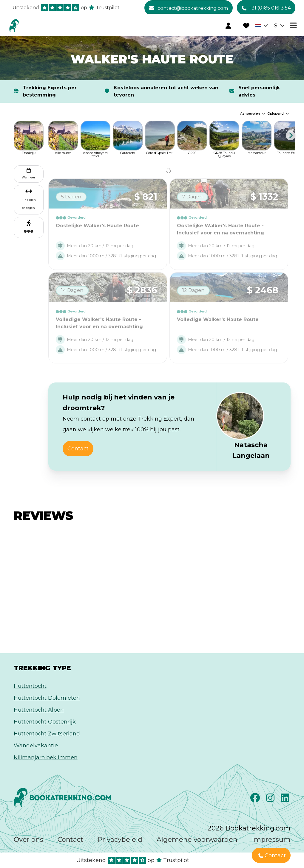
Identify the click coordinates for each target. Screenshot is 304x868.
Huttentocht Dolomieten (47, 698)
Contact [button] (78, 449)
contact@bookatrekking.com (189, 8)
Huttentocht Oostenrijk (45, 722)
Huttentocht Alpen (39, 710)
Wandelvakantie (36, 746)
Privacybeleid (120, 840)
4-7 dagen (29, 200)
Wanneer (28, 173)
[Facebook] (256, 799)
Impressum (271, 840)
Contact (70, 840)
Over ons (28, 840)
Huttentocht (30, 686)
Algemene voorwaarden (197, 840)
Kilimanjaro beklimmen (46, 757)
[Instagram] (271, 799)
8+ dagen (29, 208)
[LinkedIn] (286, 799)
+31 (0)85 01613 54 (266, 8)
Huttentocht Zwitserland (47, 734)
